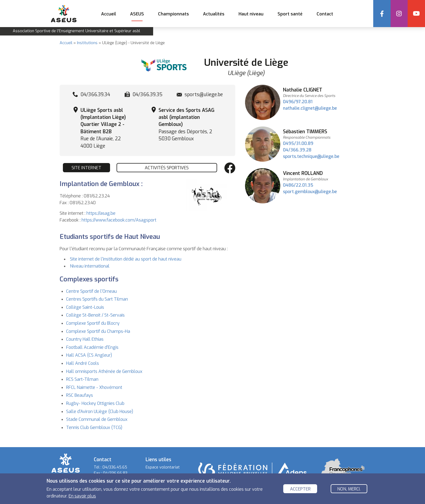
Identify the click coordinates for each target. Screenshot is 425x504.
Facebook (382, 14)
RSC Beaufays (80, 395)
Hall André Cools (83, 363)
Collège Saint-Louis (85, 307)
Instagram (399, 14)
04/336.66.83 (115, 473)
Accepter (300, 489)
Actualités (213, 14)
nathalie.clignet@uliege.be (310, 108)
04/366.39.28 (297, 150)
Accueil (108, 14)
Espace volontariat (163, 467)
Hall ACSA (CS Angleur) (89, 355)
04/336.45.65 (115, 467)
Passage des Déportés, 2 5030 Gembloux (186, 125)
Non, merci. (349, 489)
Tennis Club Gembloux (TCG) (94, 427)
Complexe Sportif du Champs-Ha (98, 331)
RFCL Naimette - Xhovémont (94, 387)
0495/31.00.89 (298, 143)
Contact (325, 14)
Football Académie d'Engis (92, 347)
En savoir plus (82, 496)
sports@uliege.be (204, 95)
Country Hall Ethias (85, 339)
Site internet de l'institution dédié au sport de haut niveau (126, 259)
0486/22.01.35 (298, 185)
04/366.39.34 (95, 95)
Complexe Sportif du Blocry (93, 323)
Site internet (86, 168)
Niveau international (90, 266)
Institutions (87, 43)
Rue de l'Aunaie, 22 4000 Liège (103, 128)
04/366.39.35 (147, 95)
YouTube (416, 14)
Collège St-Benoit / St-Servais (95, 315)
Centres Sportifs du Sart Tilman (97, 299)
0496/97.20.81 (298, 102)
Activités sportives (167, 168)
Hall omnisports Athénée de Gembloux (104, 371)
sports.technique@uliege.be (311, 156)
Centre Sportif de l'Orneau (91, 291)
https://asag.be (101, 213)
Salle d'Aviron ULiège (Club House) (100, 412)
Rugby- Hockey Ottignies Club (95, 403)
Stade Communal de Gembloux (97, 419)
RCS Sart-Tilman (82, 379)
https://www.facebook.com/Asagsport (119, 220)
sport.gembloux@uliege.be (310, 192)
